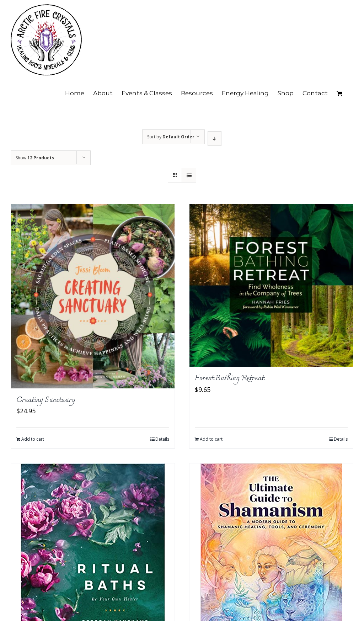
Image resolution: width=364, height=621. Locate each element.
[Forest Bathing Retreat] (271, 285)
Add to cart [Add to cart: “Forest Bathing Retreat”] (211, 439)
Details (162, 439)
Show (35, 158)
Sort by (171, 137)
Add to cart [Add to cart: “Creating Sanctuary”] (33, 439)
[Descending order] (215, 139)
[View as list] (189, 175)
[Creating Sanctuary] (93, 296)
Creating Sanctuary (46, 400)
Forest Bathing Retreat (229, 378)
